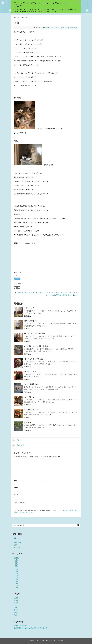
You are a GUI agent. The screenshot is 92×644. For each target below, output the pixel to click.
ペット (53, 28)
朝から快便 (18, 543)
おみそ (24, 293)
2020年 (16, 579)
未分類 (67, 28)
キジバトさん (29, 308)
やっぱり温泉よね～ (32, 384)
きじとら (36, 293)
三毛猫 (58, 295)
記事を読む (27, 316)
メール (16, 488)
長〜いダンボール (31, 321)
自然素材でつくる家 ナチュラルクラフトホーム (31, 628)
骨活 (15, 545)
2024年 (16, 571)
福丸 (69, 295)
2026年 (16, 558)
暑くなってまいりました (34, 359)
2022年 (16, 575)
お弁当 (30, 293)
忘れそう (28, 422)
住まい (58, 28)
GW (15, 538)
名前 (15, 480)
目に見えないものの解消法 (34, 333)
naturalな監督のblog (21, 625)
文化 (63, 28)
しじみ (53, 293)
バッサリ (17, 540)
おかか (19, 293)
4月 (17, 560)
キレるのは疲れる (31, 410)
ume (76, 295)
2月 (17, 564)
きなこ (42, 293)
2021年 (16, 577)
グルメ (16, 600)
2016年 (16, 587)
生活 (72, 28)
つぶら (65, 293)
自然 (76, 28)
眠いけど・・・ (30, 372)
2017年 (16, 585)
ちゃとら (59, 293)
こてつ (47, 293)
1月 (17, 566)
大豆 (63, 295)
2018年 (16, 583)
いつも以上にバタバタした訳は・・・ (39, 346)
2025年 (16, 569)
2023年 (16, 573)
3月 (17, 562)
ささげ (17, 440)
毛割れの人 (18, 445)
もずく (71, 293)
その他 (47, 28)
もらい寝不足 (29, 397)
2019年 (16, 581)
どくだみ (17, 548)
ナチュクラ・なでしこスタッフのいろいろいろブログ (45, 4)
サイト (16, 495)
